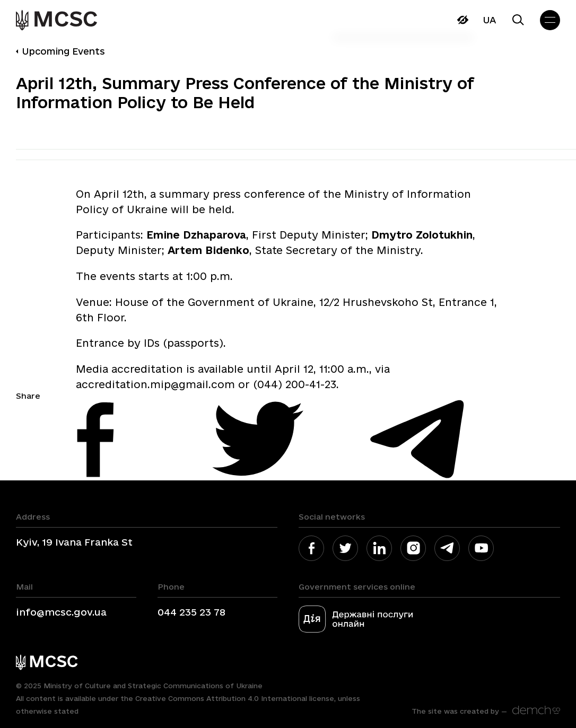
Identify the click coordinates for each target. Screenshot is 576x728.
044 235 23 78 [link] (191, 612)
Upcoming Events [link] (63, 51)
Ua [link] (489, 20)
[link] (58, 20)
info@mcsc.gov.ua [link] (61, 612)
